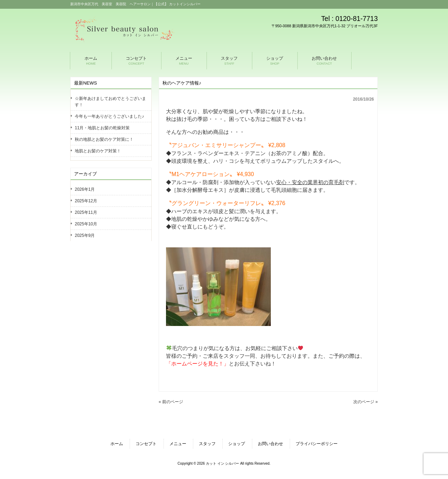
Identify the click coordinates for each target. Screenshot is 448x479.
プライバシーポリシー (317, 444)
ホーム (117, 444)
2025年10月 (86, 224)
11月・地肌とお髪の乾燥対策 (102, 128)
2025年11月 (86, 212)
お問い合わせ (270, 444)
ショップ (237, 444)
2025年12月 (86, 201)
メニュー (178, 444)
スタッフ (207, 444)
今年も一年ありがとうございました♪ (109, 116)
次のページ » (366, 402)
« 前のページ (171, 402)
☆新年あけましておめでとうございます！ (110, 102)
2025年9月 (85, 235)
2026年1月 (85, 189)
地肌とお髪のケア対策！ (98, 151)
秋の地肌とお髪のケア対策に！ (104, 139)
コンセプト (146, 444)
